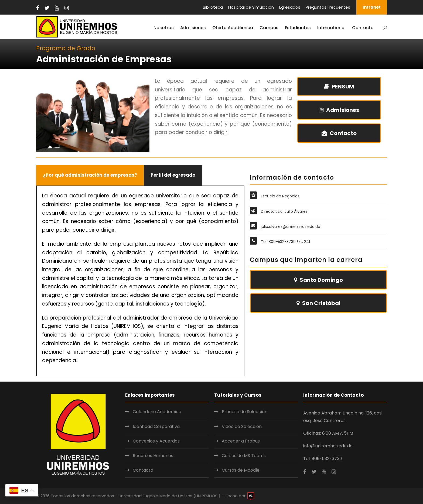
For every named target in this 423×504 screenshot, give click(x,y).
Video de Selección (242, 426)
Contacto (363, 28)
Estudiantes (298, 28)
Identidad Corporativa (156, 426)
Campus (269, 28)
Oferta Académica (233, 28)
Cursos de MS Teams (244, 456)
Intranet (372, 7)
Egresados (290, 7)
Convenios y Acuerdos (156, 441)
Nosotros (164, 28)
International (331, 28)
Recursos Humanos (153, 456)
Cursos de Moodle (241, 470)
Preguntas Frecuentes (328, 7)
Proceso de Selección (245, 412)
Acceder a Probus (241, 441)
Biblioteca (213, 7)
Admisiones (193, 28)
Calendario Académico (157, 412)
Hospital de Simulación (251, 7)
